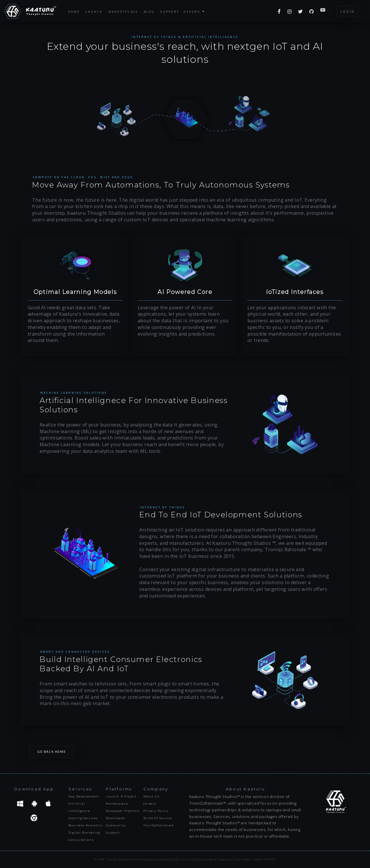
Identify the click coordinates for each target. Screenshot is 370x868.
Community (116, 825)
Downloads (115, 818)
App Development (84, 796)
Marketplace (123, 12)
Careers (150, 803)
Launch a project (121, 796)
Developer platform (123, 811)
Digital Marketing (84, 832)
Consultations (81, 840)
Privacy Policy (156, 811)
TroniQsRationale (159, 825)
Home (74, 12)
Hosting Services (83, 818)
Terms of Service (158, 818)
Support (170, 12)
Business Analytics (86, 825)
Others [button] (193, 11)
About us (151, 796)
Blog (149, 12)
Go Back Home (52, 752)
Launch (94, 12)
